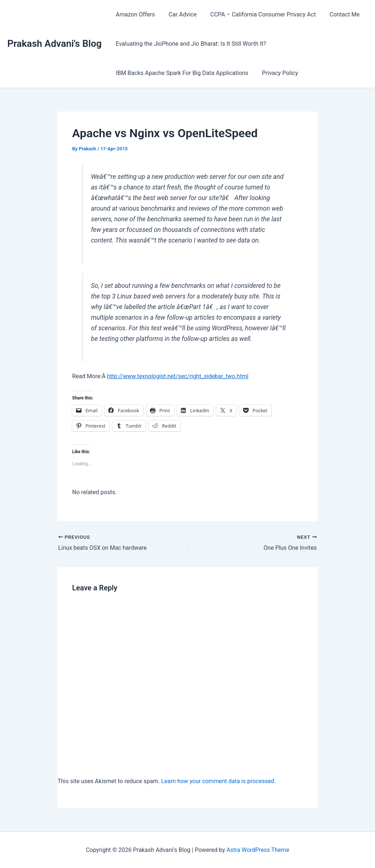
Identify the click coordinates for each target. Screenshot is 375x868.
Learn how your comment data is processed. (219, 781)
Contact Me (338, 14)
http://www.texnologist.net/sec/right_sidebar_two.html (178, 376)
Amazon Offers (134, 14)
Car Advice (179, 14)
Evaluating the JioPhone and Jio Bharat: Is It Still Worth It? (190, 44)
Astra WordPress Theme (258, 850)
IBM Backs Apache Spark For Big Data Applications (181, 73)
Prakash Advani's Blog (54, 44)
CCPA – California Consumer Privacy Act (258, 14)
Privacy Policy (277, 73)
